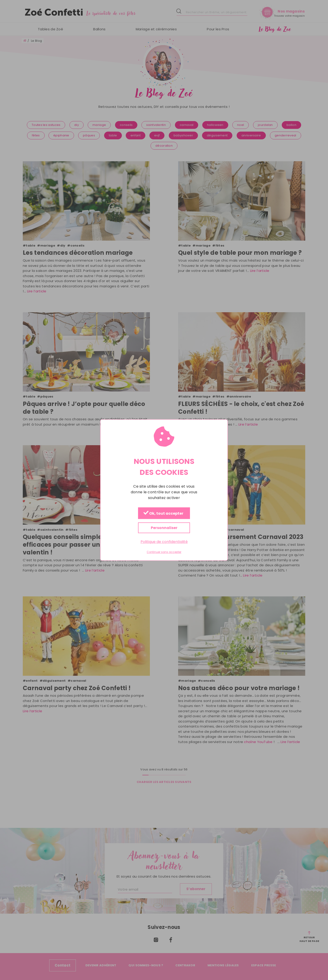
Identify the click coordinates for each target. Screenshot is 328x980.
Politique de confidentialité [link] (164, 542)
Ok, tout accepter (163, 513)
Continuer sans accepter (164, 552)
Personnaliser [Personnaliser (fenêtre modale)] (164, 528)
